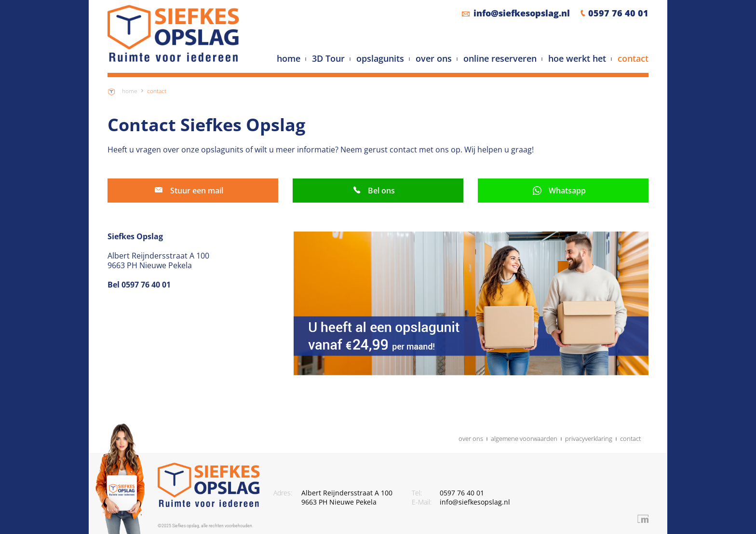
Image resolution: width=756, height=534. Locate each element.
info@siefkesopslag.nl (522, 13)
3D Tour (328, 59)
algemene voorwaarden (524, 439)
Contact (157, 91)
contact (633, 59)
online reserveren (500, 59)
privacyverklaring (589, 439)
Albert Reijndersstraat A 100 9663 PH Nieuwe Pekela (347, 498)
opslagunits (380, 59)
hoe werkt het (577, 59)
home (289, 59)
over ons (434, 59)
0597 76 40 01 (618, 13)
